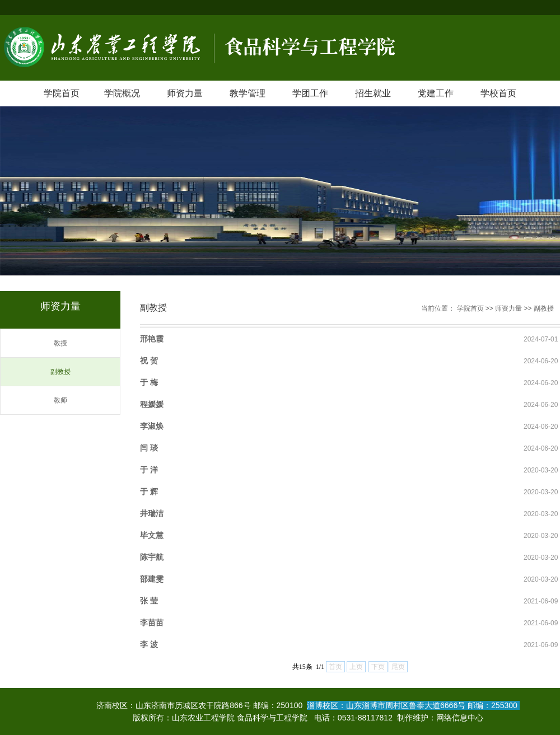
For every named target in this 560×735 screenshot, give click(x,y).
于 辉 (149, 491)
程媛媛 (152, 404)
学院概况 (122, 93)
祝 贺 (149, 361)
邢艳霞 (152, 339)
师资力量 (185, 93)
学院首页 (62, 93)
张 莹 (149, 601)
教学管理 (248, 93)
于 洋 (149, 470)
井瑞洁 (152, 513)
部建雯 (152, 579)
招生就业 (373, 93)
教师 (60, 400)
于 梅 (149, 382)
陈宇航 (152, 557)
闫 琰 (149, 448)
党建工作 (436, 93)
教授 (60, 343)
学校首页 (498, 93)
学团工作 (310, 93)
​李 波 (149, 644)
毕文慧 (152, 535)
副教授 (60, 372)
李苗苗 (152, 622)
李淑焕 (152, 426)
